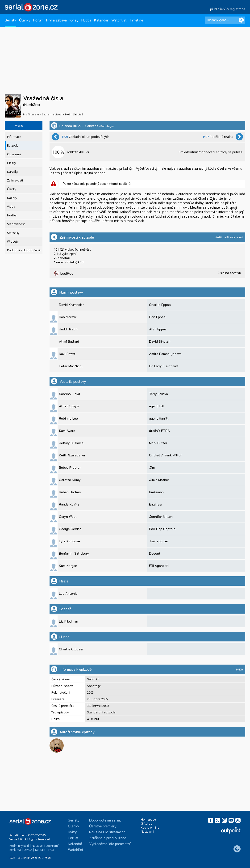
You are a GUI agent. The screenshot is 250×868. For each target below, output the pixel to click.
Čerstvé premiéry (103, 826)
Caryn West (68, 516)
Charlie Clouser (71, 649)
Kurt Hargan (68, 566)
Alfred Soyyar (69, 406)
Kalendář (101, 20)
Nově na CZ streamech (107, 832)
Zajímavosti (15, 180)
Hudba (86, 20)
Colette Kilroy (70, 480)
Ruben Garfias (70, 492)
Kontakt (40, 850)
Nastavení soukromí (45, 846)
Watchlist (119, 20)
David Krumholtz (72, 305)
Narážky (12, 172)
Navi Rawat (67, 354)
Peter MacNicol (71, 366)
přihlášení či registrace (228, 9)
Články (25, 20)
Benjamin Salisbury (74, 553)
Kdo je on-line (150, 828)
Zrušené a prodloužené (108, 838)
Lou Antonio (68, 593)
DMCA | (29, 850)
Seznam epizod (52, 114)
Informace (14, 137)
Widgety (13, 242)
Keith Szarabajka (72, 455)
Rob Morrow (68, 317)
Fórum (38, 20)
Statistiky (13, 233)
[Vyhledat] (241, 20)
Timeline (136, 20)
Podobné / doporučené (24, 250)
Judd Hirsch (68, 329)
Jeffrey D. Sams (71, 443)
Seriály (10, 20)
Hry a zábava (56, 20)
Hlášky (11, 163)
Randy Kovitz (69, 504)
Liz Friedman (69, 621)
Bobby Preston (70, 467)
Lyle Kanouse (69, 541)
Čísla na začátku (229, 273)
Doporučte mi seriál (105, 820)
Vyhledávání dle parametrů (110, 844)
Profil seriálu (31, 114)
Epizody (13, 145)
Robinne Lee (68, 418)
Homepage (148, 820)
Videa (11, 207)
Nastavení (147, 832)
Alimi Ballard (69, 341)
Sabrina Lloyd (69, 394)
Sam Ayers (67, 431)
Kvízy (74, 20)
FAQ (51, 850)
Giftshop (147, 824)
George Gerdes (70, 529)
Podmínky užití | (20, 846)
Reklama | (16, 850)
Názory (12, 198)
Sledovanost (16, 224)
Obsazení (14, 154)
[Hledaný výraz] (225, 20)
